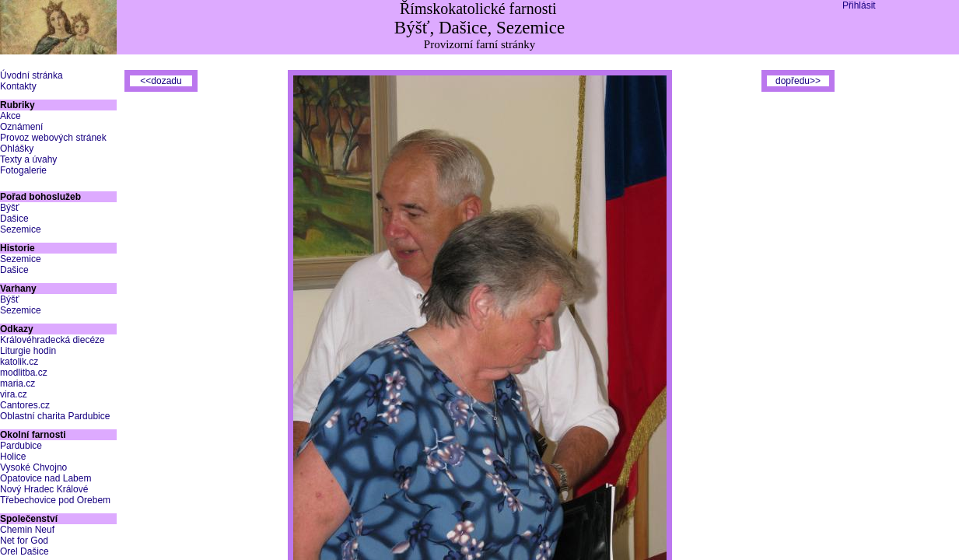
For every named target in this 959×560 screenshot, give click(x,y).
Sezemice (21, 229)
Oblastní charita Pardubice (55, 416)
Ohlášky (17, 149)
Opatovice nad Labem (45, 478)
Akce (10, 116)
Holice (13, 457)
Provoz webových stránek (53, 138)
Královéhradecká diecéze (52, 340)
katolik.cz (19, 362)
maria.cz (17, 383)
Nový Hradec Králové (44, 489)
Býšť (10, 208)
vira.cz (14, 394)
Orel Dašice (24, 551)
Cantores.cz (25, 405)
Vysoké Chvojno (33, 467)
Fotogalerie (23, 170)
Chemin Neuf (27, 530)
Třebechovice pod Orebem (55, 500)
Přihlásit (859, 5)
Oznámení (21, 127)
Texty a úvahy (28, 159)
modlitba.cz (24, 373)
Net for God (24, 541)
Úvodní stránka (31, 75)
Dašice (14, 219)
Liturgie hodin (28, 351)
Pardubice (21, 446)
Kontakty (18, 86)
